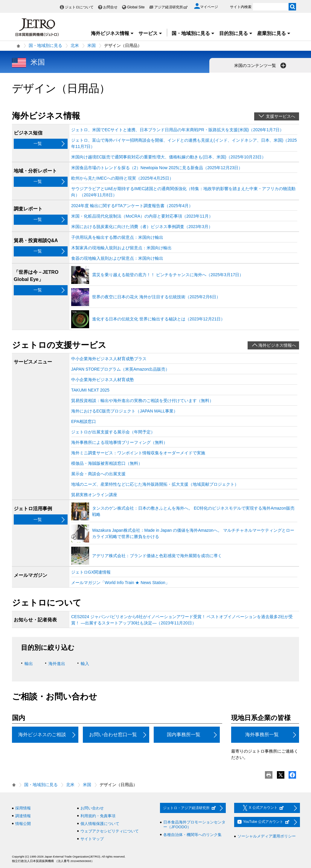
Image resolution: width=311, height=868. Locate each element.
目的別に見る (236, 33)
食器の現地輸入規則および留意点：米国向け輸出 (117, 258)
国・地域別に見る (193, 33)
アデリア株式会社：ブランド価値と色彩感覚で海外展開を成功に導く (157, 556)
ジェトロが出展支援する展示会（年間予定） (113, 432)
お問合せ (110, 7)
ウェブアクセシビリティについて (110, 831)
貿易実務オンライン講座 (94, 495)
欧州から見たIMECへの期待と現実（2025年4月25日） (122, 178)
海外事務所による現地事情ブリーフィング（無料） (119, 442)
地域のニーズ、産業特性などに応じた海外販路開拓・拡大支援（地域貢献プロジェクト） (155, 484)
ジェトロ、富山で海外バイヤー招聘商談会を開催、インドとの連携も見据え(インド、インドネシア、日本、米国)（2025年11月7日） (184, 143)
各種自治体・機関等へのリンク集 (192, 835)
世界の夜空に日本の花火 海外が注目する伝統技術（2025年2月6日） (156, 297)
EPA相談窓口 (84, 421)
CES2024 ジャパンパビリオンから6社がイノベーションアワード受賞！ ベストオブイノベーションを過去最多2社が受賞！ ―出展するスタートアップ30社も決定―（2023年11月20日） (182, 620)
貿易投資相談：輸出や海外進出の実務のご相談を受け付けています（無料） (142, 401)
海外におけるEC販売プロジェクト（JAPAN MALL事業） (124, 411)
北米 (75, 45)
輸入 (85, 664)
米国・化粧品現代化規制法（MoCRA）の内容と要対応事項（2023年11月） (142, 216)
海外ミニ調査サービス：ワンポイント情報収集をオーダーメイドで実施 (138, 453)
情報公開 (23, 824)
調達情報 (23, 816)
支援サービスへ (280, 116)
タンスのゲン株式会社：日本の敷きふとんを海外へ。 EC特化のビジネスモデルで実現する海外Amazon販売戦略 (193, 511)
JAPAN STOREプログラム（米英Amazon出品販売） (120, 369)
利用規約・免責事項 (98, 816)
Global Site (136, 7)
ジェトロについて (79, 7)
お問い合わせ (92, 808)
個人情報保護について (100, 824)
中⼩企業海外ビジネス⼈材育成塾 (103, 380)
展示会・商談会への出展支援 (98, 474)
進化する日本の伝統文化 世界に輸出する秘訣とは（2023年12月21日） (158, 319)
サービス (150, 33)
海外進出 (57, 664)
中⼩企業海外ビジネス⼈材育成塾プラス (109, 359)
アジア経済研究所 (171, 7)
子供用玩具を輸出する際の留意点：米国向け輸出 (117, 237)
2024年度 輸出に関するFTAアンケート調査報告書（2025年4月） (132, 206)
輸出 (29, 664)
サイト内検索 (241, 7)
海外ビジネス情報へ (277, 345)
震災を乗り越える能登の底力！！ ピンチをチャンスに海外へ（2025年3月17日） (168, 275)
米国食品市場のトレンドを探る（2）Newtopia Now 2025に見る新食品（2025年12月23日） (157, 168)
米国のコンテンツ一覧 (261, 65)
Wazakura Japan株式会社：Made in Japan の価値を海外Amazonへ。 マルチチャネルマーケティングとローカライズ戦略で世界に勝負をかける (193, 533)
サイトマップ (92, 839)
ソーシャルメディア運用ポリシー (267, 836)
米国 (92, 45)
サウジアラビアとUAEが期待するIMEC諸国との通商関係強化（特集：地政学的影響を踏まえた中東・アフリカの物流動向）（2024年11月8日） (183, 192)
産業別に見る (274, 33)
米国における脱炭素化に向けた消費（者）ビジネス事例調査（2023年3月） (142, 227)
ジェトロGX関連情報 (91, 572)
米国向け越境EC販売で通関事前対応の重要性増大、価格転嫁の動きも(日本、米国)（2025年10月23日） (169, 157)
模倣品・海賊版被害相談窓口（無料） (107, 463)
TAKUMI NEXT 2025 (90, 390)
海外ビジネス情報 (112, 33)
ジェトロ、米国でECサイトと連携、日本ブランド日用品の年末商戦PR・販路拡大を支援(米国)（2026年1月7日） (177, 130)
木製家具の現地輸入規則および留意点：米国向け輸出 (121, 248)
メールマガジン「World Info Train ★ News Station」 (120, 583)
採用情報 (23, 808)
